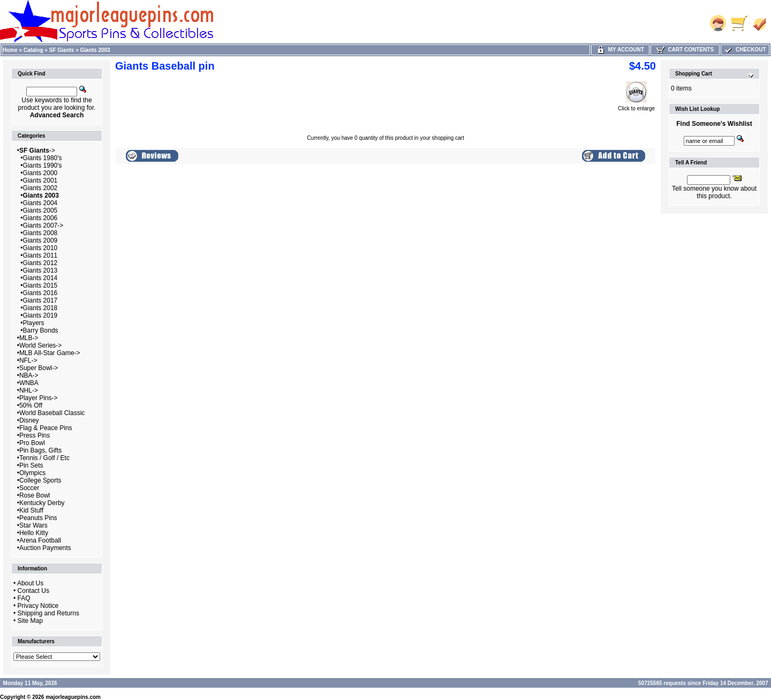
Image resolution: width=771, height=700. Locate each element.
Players (34, 323)
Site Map (30, 621)
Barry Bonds (41, 330)
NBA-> (29, 375)
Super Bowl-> (39, 368)
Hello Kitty (34, 533)
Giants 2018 (40, 308)
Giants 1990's (43, 165)
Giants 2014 (40, 278)
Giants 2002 (40, 188)
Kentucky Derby (42, 503)
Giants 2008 (40, 233)
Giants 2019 (40, 315)
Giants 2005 (40, 210)
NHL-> (29, 390)
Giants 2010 (40, 248)
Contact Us (33, 591)
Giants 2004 (40, 203)
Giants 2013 (40, 270)
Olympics (32, 473)
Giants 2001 (40, 180)
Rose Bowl (35, 495)
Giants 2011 (40, 255)
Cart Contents (685, 50)
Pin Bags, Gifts (40, 450)
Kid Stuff (31, 510)
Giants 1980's (43, 158)
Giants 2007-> (43, 225)
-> (37, 150)
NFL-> (28, 360)
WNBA (29, 383)
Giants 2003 (95, 50)
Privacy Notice (38, 606)
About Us (30, 583)
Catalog (33, 50)
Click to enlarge (636, 106)
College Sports (40, 480)
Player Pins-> (39, 398)
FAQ (24, 598)
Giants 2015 (40, 285)
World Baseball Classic (52, 413)
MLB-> (29, 338)
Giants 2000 (40, 173)
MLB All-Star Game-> (50, 353)
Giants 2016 (40, 293)
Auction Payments (45, 548)
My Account (620, 50)
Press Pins (35, 435)
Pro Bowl (32, 443)
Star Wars (33, 525)
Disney (29, 420)
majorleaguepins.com (73, 697)
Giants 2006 (40, 218)
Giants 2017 (40, 300)
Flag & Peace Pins (46, 428)
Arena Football (40, 540)
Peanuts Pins (38, 518)
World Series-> (40, 345)
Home (10, 50)
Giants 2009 (40, 240)
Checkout (745, 50)
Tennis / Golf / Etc (44, 458)
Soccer (29, 488)
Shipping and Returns (48, 613)
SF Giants (62, 50)
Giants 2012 (40, 263)
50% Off (31, 405)
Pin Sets (31, 465)
